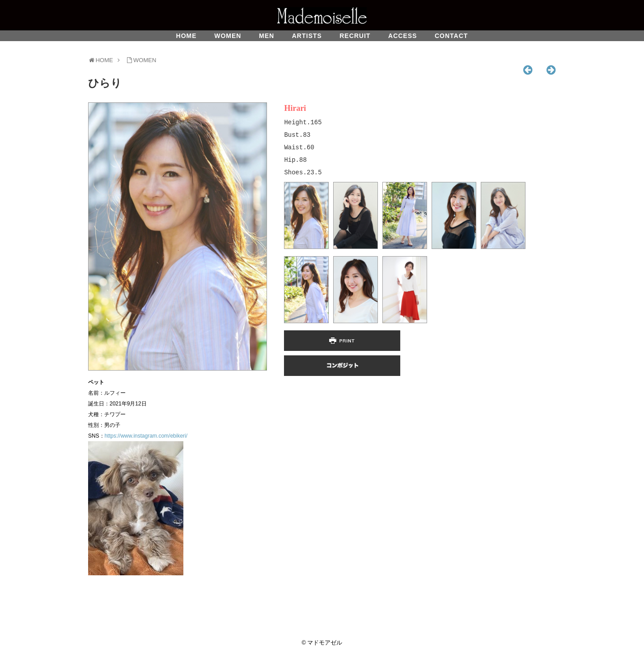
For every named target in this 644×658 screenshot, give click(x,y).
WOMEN (228, 36)
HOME (186, 36)
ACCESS (402, 36)
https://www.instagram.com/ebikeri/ (146, 436)
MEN (267, 36)
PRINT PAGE (342, 341)
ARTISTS (307, 36)
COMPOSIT (342, 366)
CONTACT (451, 36)
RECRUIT (355, 36)
